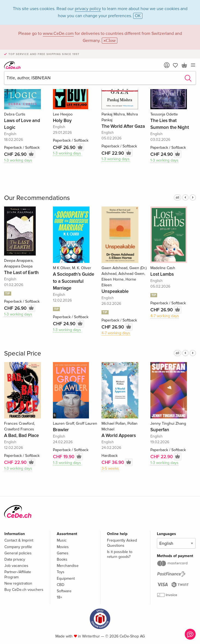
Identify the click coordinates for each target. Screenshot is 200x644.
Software (64, 591)
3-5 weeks (110, 468)
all (177, 198)
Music (62, 540)
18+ (59, 597)
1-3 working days (18, 160)
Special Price (23, 353)
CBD (61, 585)
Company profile (18, 547)
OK (138, 16)
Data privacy (15, 559)
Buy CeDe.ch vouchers (24, 590)
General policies (18, 553)
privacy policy (88, 9)
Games (63, 553)
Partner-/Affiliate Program (18, 574)
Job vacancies (16, 566)
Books (62, 559)
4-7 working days (116, 333)
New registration (18, 583)
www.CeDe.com (58, 34)
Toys (61, 572)
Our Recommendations (37, 198)
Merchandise (68, 566)
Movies (63, 547)
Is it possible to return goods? (120, 554)
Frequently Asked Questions (122, 543)
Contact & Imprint (19, 540)
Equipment (66, 578)
